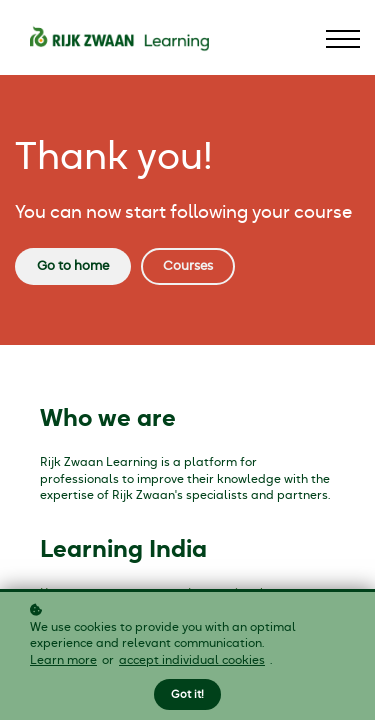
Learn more (63, 660)
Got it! (187, 694)
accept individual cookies (192, 660)
